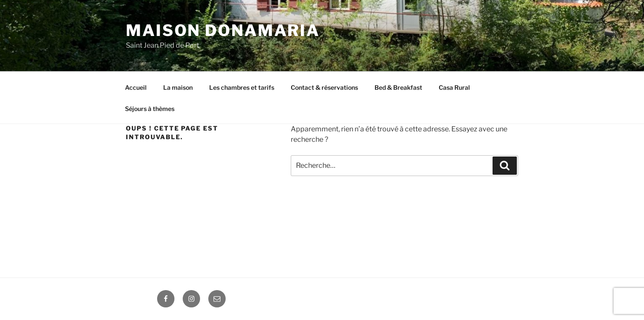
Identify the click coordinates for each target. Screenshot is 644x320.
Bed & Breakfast (398, 87)
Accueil (136, 87)
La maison (178, 87)
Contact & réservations (324, 87)
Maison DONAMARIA (223, 30)
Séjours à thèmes (150, 109)
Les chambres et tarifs (242, 87)
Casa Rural (454, 87)
